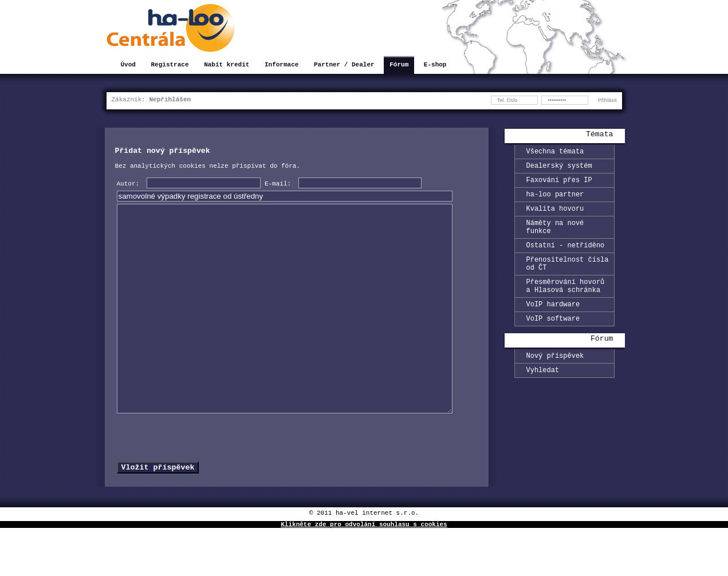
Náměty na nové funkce (555, 238)
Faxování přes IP (559, 185)
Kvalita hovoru (555, 217)
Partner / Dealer (344, 66)
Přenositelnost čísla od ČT (568, 279)
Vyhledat (543, 397)
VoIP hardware (553, 326)
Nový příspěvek (555, 381)
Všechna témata (555, 153)
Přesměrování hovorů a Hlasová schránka (566, 305)
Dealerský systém (559, 169)
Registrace (170, 66)
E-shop (435, 66)
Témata (599, 135)
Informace (282, 66)
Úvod (128, 66)
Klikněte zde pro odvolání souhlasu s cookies (364, 572)
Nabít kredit (227, 66)
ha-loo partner (555, 201)
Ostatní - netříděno (566, 259)
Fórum (399, 66)
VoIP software (553, 342)
